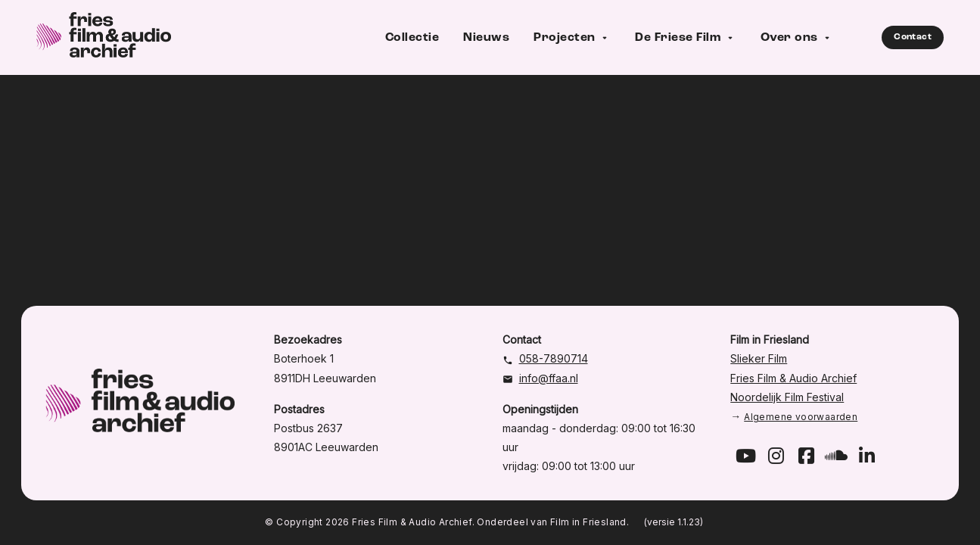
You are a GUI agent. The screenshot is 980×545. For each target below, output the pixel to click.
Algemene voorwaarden (801, 417)
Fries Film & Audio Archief (793, 378)
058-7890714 (554, 358)
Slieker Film (759, 358)
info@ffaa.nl (549, 378)
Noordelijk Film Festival (787, 397)
